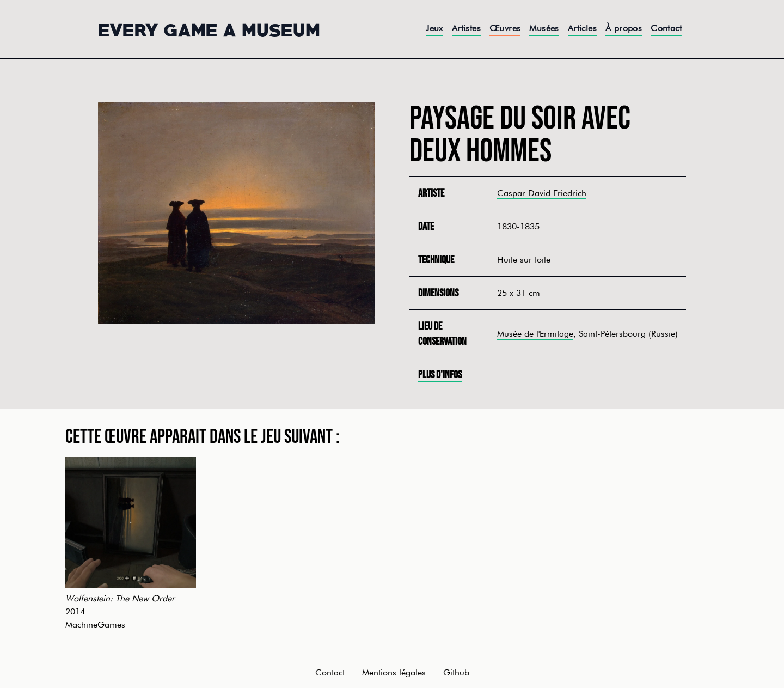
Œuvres (505, 28)
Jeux (434, 28)
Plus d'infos (440, 375)
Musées (544, 28)
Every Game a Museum (209, 29)
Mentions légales (394, 672)
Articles (582, 28)
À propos (624, 28)
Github (456, 672)
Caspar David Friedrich (542, 193)
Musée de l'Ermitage (535, 334)
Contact (666, 28)
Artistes (466, 28)
